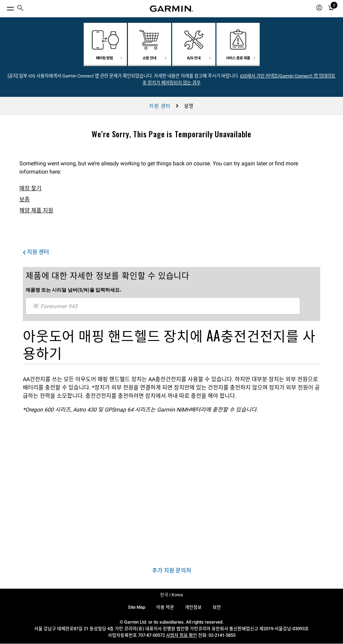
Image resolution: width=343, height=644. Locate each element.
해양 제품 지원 (36, 210)
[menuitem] (20, 9)
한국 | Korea (171, 595)
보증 (25, 199)
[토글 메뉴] (4, 7)
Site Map (137, 607)
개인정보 (193, 607)
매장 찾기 (30, 188)
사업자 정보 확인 (182, 635)
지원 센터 (160, 106)
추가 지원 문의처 (172, 571)
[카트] (331, 9)
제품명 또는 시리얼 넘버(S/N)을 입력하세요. (73, 289)
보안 (217, 607)
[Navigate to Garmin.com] (171, 9)
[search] (20, 9)
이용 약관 (165, 607)
